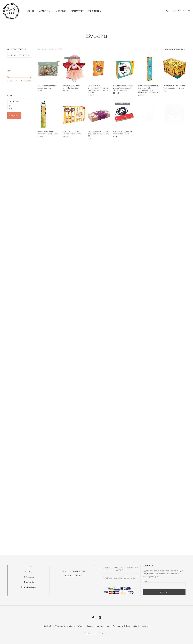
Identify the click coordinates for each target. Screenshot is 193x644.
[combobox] (166, 49)
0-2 (18, 104)
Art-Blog (61, 11)
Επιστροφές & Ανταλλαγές (138, 626)
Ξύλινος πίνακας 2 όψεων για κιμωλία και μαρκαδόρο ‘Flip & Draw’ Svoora (123, 88)
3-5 (18, 108)
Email (145, 581)
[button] (168, 11)
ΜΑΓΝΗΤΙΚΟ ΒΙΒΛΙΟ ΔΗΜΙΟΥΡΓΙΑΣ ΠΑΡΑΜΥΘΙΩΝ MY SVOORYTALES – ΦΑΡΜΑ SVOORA (98, 89)
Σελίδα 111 (48, 626)
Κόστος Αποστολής (114, 626)
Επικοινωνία (29, 582)
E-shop (29, 567)
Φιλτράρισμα (26, 81)
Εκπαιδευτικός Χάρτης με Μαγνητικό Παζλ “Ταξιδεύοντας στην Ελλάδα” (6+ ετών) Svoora (148, 89)
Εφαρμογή (14, 116)
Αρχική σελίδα (42, 49)
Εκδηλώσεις (29, 577)
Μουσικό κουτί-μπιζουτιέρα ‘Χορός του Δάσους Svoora (174, 87)
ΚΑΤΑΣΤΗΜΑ (44, 11)
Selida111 (89, 633)
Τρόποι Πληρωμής (95, 626)
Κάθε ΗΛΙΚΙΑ (18, 101)
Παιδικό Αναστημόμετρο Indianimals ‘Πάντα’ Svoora (48, 133)
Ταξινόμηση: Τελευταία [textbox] (174, 49)
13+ (18, 106)
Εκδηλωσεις (77, 11)
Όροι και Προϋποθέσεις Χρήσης (69, 626)
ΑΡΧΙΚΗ (30, 11)
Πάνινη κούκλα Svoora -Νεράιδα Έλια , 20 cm (71, 87)
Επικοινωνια (94, 11)
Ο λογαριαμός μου (29, 587)
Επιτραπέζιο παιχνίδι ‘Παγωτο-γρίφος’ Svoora (72, 132)
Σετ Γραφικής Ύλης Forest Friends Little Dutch (47, 87)
